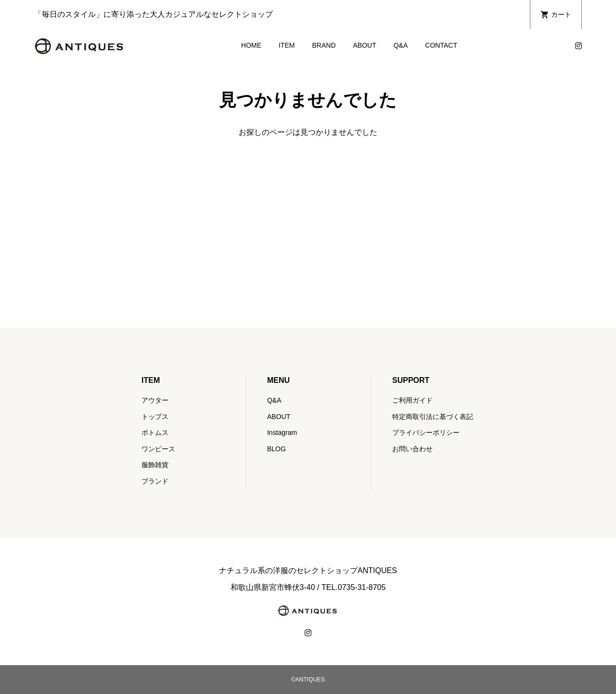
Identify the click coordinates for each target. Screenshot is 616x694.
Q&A (401, 45)
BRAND (324, 45)
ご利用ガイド (412, 400)
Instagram (282, 432)
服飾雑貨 (155, 465)
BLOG (276, 449)
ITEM (287, 45)
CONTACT (441, 45)
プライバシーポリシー (426, 432)
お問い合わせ (412, 449)
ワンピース (158, 449)
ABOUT (365, 45)
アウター (155, 400)
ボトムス (155, 432)
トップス (155, 417)
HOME (251, 45)
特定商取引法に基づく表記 (433, 417)
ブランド (155, 481)
